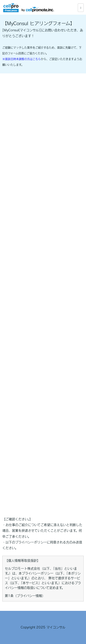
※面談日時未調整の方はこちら (22, 59)
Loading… (43, 292)
